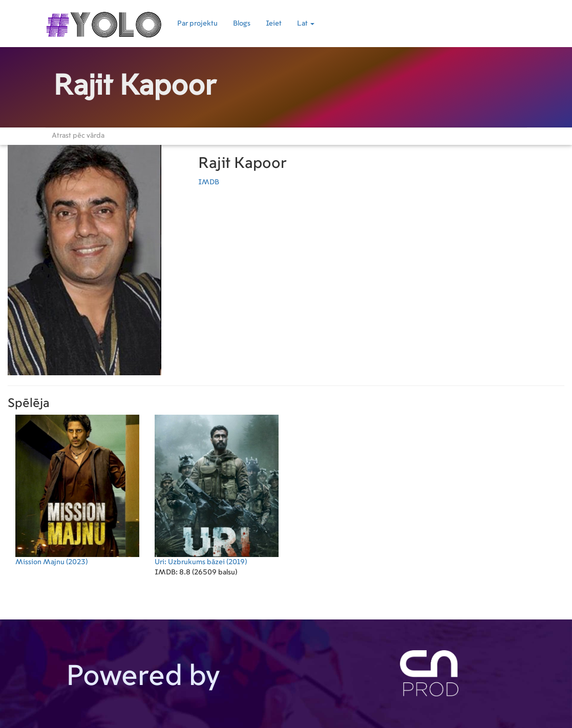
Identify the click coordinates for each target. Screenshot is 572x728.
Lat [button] (306, 24)
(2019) (217, 490)
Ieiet (274, 24)
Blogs (242, 24)
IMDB (209, 182)
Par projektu (197, 24)
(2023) (77, 490)
